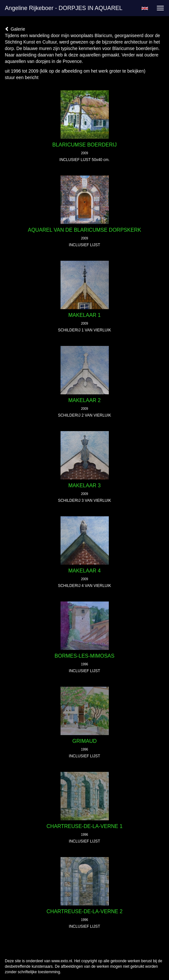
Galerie (15, 29)
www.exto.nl (62, 961)
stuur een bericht (22, 77)
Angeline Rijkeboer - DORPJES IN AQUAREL (64, 8)
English (145, 8)
